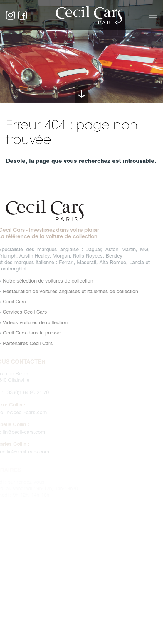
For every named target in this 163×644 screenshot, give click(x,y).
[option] (81, 51)
